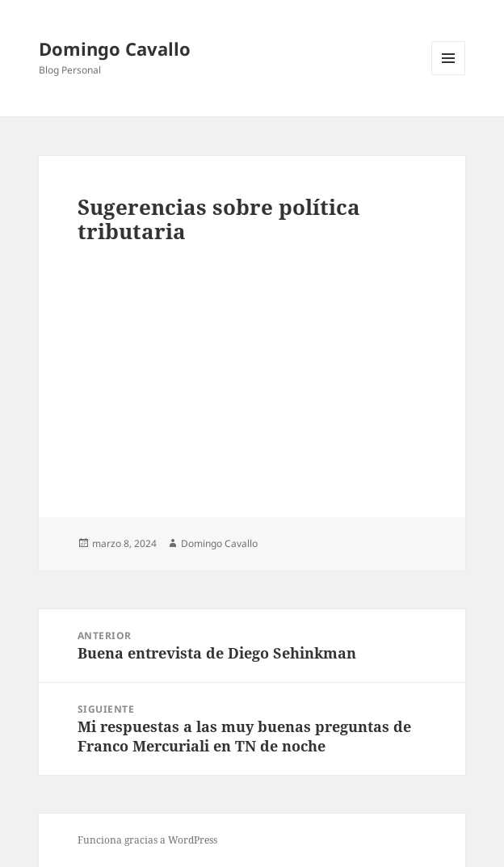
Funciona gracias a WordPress (147, 840)
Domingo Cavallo (115, 48)
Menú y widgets (449, 75)
